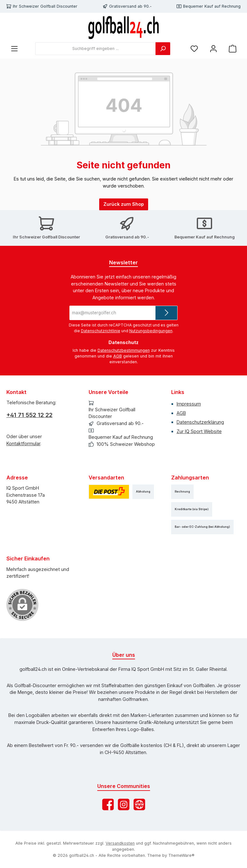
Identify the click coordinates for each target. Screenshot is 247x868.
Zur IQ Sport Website (199, 431)
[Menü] (14, 49)
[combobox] (96, 49)
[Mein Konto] (213, 49)
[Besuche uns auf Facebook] (108, 804)
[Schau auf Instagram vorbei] (124, 804)
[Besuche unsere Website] (139, 804)
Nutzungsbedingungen (151, 331)
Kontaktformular (23, 443)
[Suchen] (163, 49)
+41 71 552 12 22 (29, 415)
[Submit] (166, 313)
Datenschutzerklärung (200, 422)
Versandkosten (120, 843)
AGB (118, 356)
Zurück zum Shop (124, 204)
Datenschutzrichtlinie (101, 331)
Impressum (189, 404)
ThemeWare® (181, 855)
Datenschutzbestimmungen (124, 350)
